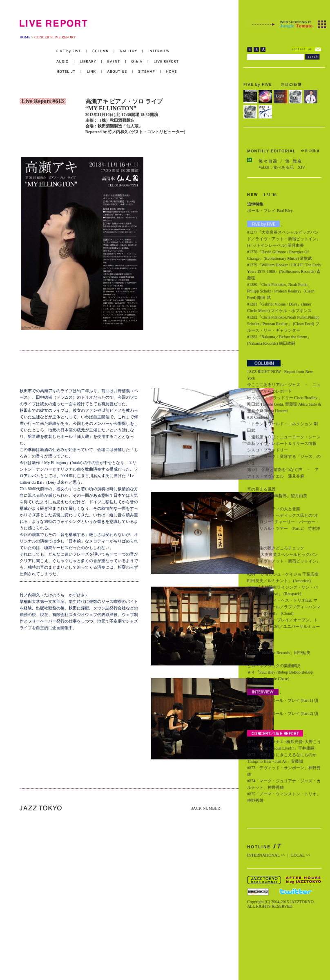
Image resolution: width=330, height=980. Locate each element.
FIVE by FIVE (72, 51)
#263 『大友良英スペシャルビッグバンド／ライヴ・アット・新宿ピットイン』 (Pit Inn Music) (284, 561)
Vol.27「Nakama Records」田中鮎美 (279, 653)
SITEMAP (147, 72)
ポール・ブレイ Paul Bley (270, 211)
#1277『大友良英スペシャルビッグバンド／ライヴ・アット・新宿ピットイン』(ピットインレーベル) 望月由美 (284, 239)
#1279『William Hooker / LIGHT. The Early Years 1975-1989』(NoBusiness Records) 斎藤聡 (284, 271)
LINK (91, 72)
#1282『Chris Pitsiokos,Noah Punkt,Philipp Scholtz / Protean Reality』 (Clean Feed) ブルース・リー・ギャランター (283, 324)
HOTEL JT (69, 72)
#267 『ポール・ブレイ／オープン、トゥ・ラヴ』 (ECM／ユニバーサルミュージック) (283, 626)
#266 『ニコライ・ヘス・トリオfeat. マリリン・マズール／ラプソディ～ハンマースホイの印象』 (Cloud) (284, 607)
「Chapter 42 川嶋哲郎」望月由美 (277, 496)
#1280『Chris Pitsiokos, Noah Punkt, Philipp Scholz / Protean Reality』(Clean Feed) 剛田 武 (281, 291)
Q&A (137, 61)
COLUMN (101, 51)
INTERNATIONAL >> (266, 855)
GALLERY (129, 51)
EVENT (114, 61)
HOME (25, 37)
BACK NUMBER (205, 808)
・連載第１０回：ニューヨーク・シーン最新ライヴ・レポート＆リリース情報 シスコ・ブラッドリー (284, 443)
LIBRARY (88, 61)
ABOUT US (117, 72)
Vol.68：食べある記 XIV (282, 167)
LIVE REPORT (164, 61)
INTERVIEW (156, 51)
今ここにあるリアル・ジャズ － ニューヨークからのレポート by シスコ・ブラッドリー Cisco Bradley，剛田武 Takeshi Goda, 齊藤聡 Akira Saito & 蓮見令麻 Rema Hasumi (284, 398)
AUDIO (65, 61)
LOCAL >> (301, 855)
